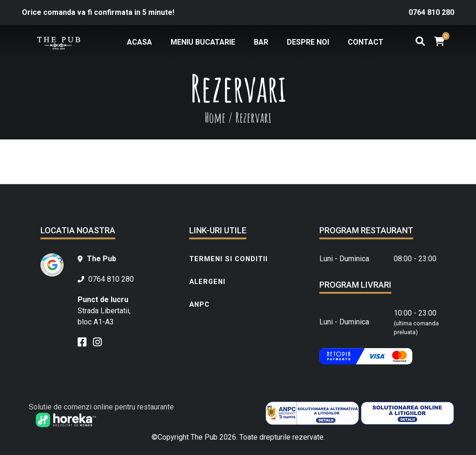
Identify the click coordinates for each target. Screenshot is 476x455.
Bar (261, 42)
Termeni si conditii (228, 259)
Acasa (139, 42)
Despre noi (308, 42)
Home (215, 117)
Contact (366, 42)
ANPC (199, 304)
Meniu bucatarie (203, 42)
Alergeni (207, 282)
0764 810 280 (431, 12)
